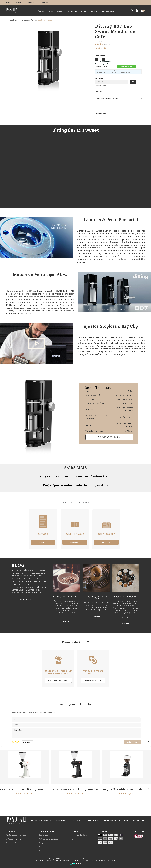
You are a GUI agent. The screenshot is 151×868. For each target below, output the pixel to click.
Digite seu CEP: (115, 79)
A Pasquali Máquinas (15, 839)
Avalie (108, 45)
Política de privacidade (49, 839)
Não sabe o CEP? (115, 86)
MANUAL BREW (73, 11)
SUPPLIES (94, 11)
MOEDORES (61, 11)
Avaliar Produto (132, 742)
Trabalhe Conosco (15, 843)
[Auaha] (79, 864)
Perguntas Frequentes (49, 843)
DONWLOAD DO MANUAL (109, 437)
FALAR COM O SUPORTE (93, 681)
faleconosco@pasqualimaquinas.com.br (48, 821)
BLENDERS (84, 11)
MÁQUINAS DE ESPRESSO (45, 11)
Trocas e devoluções (48, 851)
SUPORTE (31, 3)
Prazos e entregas (47, 847)
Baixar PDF (44, 542)
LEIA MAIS (67, 622)
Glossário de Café (79, 835)
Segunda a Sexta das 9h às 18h (116, 821)
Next (149, 743)
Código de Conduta (15, 847)
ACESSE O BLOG (26, 600)
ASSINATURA (43, 3)
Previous (137, 743)
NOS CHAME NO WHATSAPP (58, 681)
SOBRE (9, 3)
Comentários (76, 733)
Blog (72, 839)
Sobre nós (43, 835)
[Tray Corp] (72, 864)
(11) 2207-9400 (76, 821)
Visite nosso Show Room (17, 835)
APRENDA (19, 3)
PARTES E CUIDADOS (107, 11)
